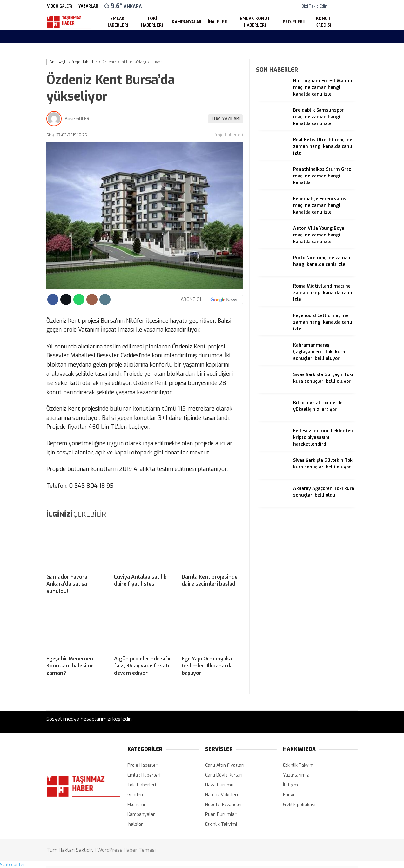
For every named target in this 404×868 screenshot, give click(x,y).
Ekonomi (136, 805)
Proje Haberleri (228, 135)
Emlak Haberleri (117, 22)
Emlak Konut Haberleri (255, 22)
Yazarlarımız (296, 775)
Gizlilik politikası (299, 805)
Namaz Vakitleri (222, 795)
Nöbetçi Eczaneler (224, 805)
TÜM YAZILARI (225, 119)
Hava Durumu (219, 785)
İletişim (290, 785)
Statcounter (13, 865)
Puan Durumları (221, 815)
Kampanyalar (187, 22)
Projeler (293, 22)
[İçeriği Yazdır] (105, 299)
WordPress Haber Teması (126, 850)
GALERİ (59, 6)
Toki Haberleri (152, 22)
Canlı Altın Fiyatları (225, 765)
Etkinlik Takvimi (221, 824)
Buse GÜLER (77, 119)
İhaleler (217, 22)
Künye (289, 795)
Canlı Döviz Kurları (224, 775)
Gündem (136, 795)
